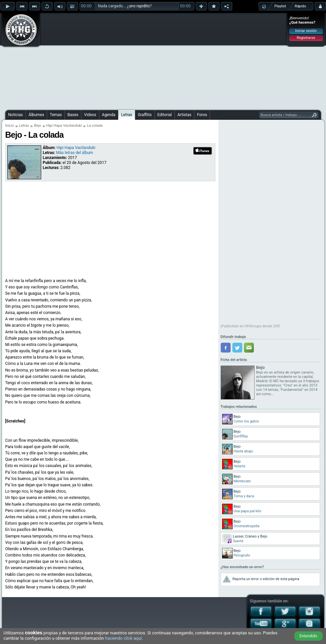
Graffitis (145, 115)
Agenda (109, 115)
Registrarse (306, 38)
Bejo (38, 126)
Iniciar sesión (306, 31)
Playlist (280, 6)
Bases (73, 115)
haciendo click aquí (123, 638)
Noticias (16, 115)
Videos (90, 115)
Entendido (308, 636)
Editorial (165, 115)
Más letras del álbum (75, 153)
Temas (56, 115)
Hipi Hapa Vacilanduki (64, 126)
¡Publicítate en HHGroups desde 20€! (251, 326)
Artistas (184, 115)
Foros (202, 115)
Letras (126, 115)
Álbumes (36, 115)
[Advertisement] (149, 61)
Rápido (300, 6)
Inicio (10, 126)
